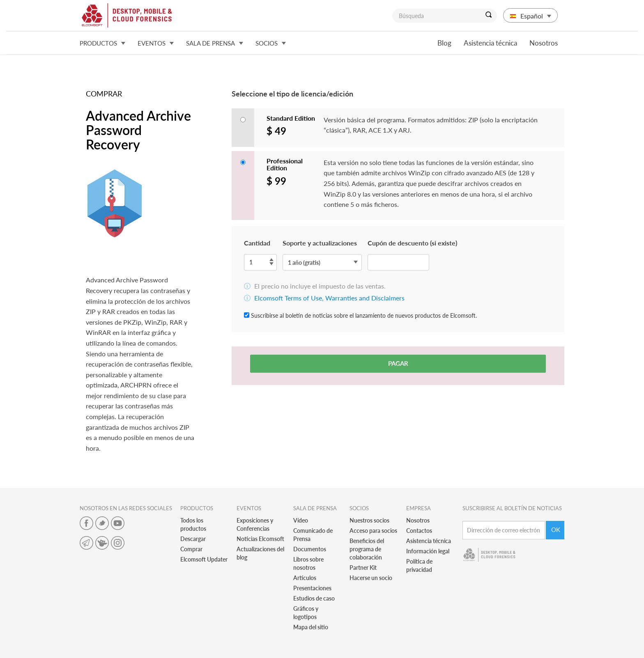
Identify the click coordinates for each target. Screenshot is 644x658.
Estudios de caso (314, 598)
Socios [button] (271, 43)
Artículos (305, 578)
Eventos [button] (156, 43)
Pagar (398, 363)
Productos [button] (102, 43)
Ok (556, 530)
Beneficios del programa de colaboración (367, 549)
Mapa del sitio (311, 627)
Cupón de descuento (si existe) (412, 243)
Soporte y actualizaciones (320, 243)
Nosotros (544, 43)
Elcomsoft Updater (204, 559)
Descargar (193, 539)
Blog (444, 43)
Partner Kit (363, 567)
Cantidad (257, 243)
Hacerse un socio (371, 578)
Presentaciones (312, 588)
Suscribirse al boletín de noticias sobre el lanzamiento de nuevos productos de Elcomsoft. (360, 315)
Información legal (428, 551)
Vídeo (301, 520)
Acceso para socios (373, 531)
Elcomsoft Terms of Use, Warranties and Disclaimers (329, 298)
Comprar (191, 549)
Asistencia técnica (490, 43)
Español (530, 16)
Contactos (419, 531)
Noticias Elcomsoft (260, 539)
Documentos (310, 549)
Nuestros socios (369, 520)
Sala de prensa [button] (215, 43)
